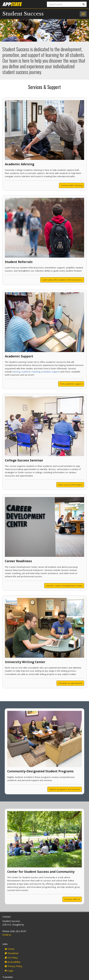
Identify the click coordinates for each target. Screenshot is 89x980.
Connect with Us (72, 899)
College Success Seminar (24, 460)
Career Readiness (18, 561)
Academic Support (19, 356)
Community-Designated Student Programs (40, 771)
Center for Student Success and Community (41, 872)
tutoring (16, 372)
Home (10, 949)
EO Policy (11, 958)
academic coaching (31, 372)
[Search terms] (64, 4)
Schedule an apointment (70, 683)
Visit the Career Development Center (64, 586)
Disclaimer (12, 953)
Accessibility (13, 962)
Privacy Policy (14, 966)
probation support (51, 372)
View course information (70, 485)
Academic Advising (19, 164)
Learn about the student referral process (62, 280)
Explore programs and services (65, 789)
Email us (7, 935)
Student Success (23, 14)
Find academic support (71, 384)
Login (9, 971)
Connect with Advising (72, 185)
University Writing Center (25, 662)
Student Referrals (19, 262)
